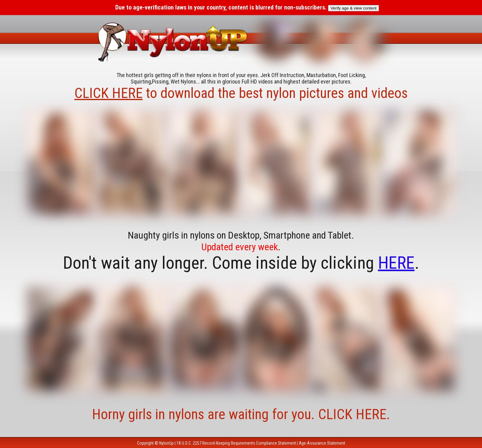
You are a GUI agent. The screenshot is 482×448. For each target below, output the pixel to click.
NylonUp (166, 443)
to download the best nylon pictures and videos (241, 93)
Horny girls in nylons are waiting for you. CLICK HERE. (241, 414)
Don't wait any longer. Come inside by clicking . (241, 263)
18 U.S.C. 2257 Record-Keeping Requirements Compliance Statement (236, 443)
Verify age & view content (354, 8)
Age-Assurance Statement (322, 443)
